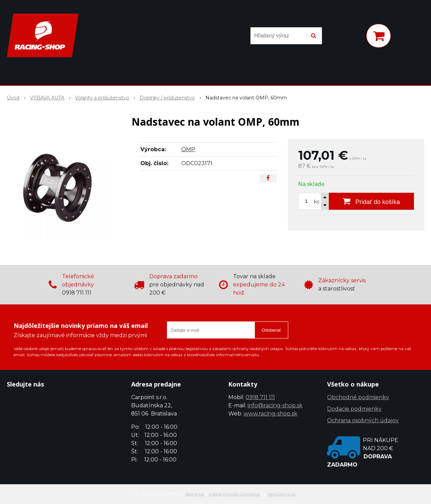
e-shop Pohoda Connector (235, 494)
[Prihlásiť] (352, 37)
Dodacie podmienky (354, 409)
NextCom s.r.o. (282, 494)
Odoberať (271, 330)
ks (317, 202)
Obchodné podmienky (358, 397)
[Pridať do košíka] (371, 201)
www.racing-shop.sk (271, 414)
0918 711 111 (260, 397)
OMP (188, 149)
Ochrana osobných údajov (363, 420)
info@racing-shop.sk (275, 405)
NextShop (195, 494)
